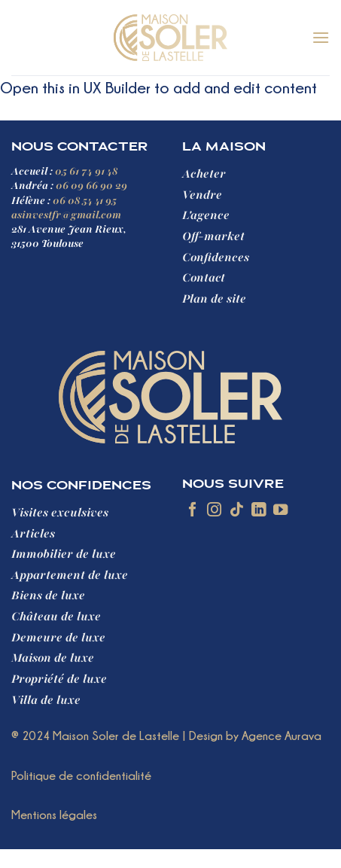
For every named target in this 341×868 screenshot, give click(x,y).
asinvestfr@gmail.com (66, 215)
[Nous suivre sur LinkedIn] (259, 510)
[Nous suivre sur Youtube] (280, 510)
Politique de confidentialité (81, 775)
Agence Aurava (282, 736)
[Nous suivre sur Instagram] (214, 510)
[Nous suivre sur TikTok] (237, 510)
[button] (321, 37)
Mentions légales (54, 815)
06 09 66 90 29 (91, 186)
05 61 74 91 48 (86, 171)
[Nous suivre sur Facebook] (192, 510)
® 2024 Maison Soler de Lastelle (95, 736)
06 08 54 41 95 (85, 201)
